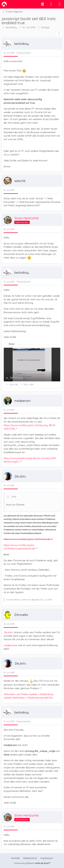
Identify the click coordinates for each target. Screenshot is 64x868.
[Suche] (42, 4)
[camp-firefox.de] (4, 4)
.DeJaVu (36, 600)
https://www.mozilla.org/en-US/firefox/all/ (27, 539)
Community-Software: (32, 863)
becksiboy (11, 27)
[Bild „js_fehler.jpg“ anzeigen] (32, 368)
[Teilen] (59, 33)
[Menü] (60, 4)
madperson (10, 645)
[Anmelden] (51, 4)
